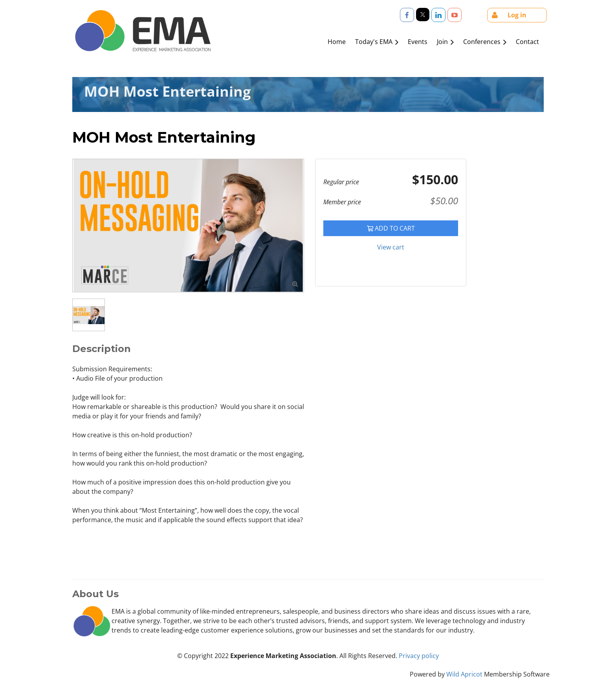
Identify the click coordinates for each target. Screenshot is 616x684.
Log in (517, 15)
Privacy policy (419, 656)
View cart (391, 247)
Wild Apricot (464, 674)
